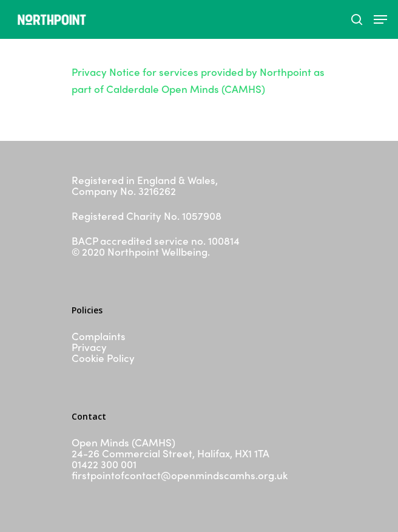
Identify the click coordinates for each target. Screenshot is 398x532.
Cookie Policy (103, 358)
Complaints (99, 336)
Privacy (89, 347)
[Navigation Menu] (380, 19)
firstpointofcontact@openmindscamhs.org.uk (180, 475)
